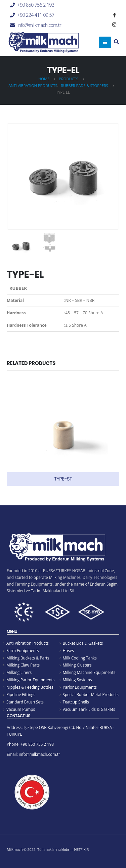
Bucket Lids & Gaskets (83, 643)
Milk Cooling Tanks (80, 658)
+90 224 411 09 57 (36, 15)
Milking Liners (19, 672)
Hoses (68, 650)
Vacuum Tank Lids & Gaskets (89, 709)
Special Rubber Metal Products (91, 694)
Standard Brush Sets (25, 702)
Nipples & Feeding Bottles (30, 687)
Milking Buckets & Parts (28, 658)
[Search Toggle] (116, 42)
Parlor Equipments (80, 687)
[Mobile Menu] (105, 42)
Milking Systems (77, 680)
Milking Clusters (77, 665)
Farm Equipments (23, 650)
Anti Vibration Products (28, 643)
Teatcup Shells (76, 702)
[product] (63, 432)
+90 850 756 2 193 (36, 5)
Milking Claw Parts (23, 665)
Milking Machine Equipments (89, 672)
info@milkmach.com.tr (39, 25)
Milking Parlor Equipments (30, 680)
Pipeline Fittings (21, 694)
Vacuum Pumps (21, 709)
